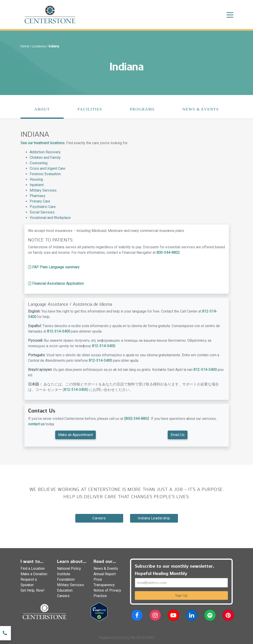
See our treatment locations (43, 143)
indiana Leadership (154, 518)
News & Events (106, 568)
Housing (36, 179)
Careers (99, 518)
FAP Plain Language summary (54, 267)
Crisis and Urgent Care (47, 168)
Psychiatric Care (43, 207)
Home (25, 46)
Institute (64, 574)
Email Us (178, 435)
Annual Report (105, 574)
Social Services (42, 212)
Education (65, 590)
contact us (36, 424)
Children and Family (45, 158)
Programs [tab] (142, 109)
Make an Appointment (76, 435)
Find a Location (33, 568)
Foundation (66, 579)
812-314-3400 (59, 331)
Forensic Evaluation (45, 174)
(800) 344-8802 (137, 419)
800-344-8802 (168, 253)
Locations (39, 46)
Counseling (39, 163)
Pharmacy (38, 196)
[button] (137, 616)
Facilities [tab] (90, 109)
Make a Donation (34, 574)
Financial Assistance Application (56, 284)
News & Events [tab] (200, 109)
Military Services (43, 190)
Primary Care (40, 201)
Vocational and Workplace (50, 218)
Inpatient (37, 185)
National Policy (69, 568)
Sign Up (181, 595)
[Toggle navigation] (230, 15)
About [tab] (42, 109)
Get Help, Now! (33, 590)
